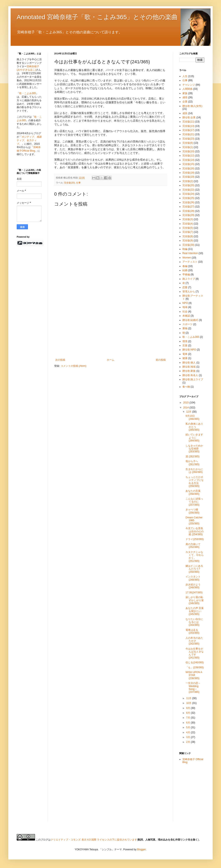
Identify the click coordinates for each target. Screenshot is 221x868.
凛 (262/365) (193, 456)
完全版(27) (188, 207)
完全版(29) (188, 215)
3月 (188, 737)
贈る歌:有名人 (190, 375)
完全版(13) (188, 126)
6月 (188, 723)
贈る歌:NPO (189, 350)
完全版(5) (188, 228)
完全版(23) (188, 139)
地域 (185, 307)
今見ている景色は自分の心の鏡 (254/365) (195, 531)
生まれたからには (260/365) (194, 471)
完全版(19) (188, 177)
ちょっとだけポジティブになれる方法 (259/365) (195, 482)
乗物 (185, 328)
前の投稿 (161, 360)
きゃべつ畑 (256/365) (192, 511)
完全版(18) (188, 173)
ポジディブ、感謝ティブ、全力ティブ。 (29, 140)
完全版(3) (188, 219)
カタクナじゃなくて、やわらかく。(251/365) (195, 557)
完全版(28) (188, 211)
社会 (185, 312)
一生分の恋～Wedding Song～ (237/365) (193, 688)
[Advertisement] (110, 327)
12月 (189, 412)
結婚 (185, 270)
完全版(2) (188, 181)
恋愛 (185, 287)
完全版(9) (188, 241)
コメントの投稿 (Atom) (73, 366)
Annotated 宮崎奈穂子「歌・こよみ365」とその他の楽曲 (97, 17)
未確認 (186, 316)
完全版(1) (188, 147)
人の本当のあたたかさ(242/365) (194, 641)
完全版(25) (188, 198)
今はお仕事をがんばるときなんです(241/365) (195, 653)
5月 (188, 727)
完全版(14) (188, 160)
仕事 (78, 183)
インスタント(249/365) (193, 578)
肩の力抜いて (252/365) (193, 546)
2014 (186, 408)
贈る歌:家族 (189, 371)
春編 (185, 266)
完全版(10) (188, 151)
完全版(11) (188, 122)
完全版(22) (188, 190)
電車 (185, 354)
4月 (188, 732)
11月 (189, 698)
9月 (188, 708)
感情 (185, 97)
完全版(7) (188, 232)
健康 (185, 358)
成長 (185, 113)
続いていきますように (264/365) (194, 438)
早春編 (186, 274)
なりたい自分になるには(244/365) (194, 622)
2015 (186, 403)
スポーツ (187, 324)
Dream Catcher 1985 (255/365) (194, 521)
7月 (188, 718)
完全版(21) (188, 134)
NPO (185, 303)
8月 (188, 713)
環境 (185, 341)
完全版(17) (188, 130)
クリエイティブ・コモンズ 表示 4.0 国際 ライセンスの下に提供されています (94, 840)
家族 (185, 93)
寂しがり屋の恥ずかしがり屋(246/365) (195, 600)
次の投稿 (60, 360)
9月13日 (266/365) (192, 417)
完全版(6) (188, 143)
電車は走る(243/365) (192, 631)
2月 (188, 742)
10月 (189, 703)
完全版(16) (188, 168)
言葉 (185, 345)
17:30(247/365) (194, 592)
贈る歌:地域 (189, 367)
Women (187, 258)
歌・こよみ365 (28, 93)
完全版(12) (188, 156)
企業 (185, 102)
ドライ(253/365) (195, 539)
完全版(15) (188, 164)
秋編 (185, 249)
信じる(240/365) (195, 662)
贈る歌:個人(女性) (192, 106)
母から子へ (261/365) (192, 463)
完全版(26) (188, 202)
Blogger (141, 849)
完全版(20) (69, 183)
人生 (185, 76)
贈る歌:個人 (189, 363)
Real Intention (190, 253)
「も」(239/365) (195, 667)
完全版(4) (188, 224)
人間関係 (187, 89)
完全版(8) (188, 236)
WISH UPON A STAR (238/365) (194, 675)
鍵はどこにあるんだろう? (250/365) (194, 569)
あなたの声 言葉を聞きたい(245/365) (195, 611)
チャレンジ (189, 85)
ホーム (110, 360)
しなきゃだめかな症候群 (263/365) (194, 449)
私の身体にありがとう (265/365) (194, 427)
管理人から (189, 292)
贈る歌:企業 (189, 117)
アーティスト (190, 262)
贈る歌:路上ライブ (193, 379)
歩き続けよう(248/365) (193, 586)
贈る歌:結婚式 (190, 320)
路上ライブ (189, 279)
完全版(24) (188, 194)
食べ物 (186, 387)
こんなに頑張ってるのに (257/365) (194, 502)
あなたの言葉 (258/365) (193, 492)
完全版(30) (188, 245)
